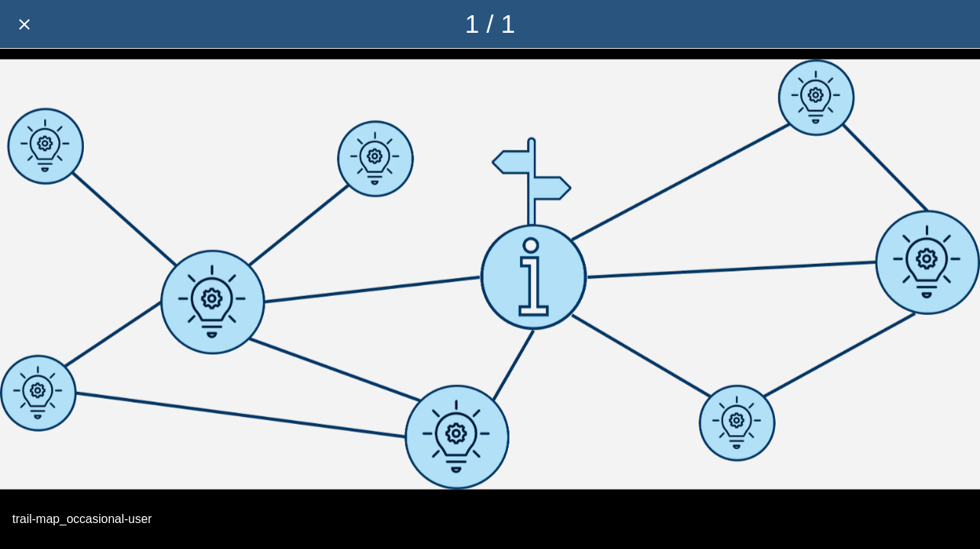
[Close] (24, 24)
